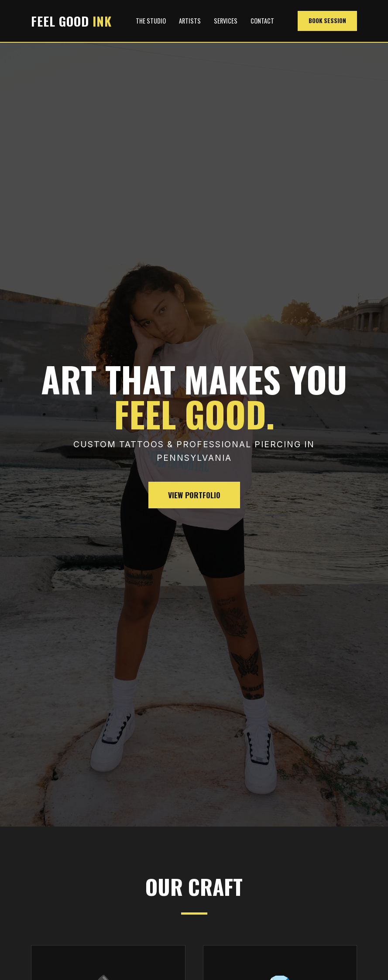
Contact (262, 21)
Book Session (327, 20)
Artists (190, 21)
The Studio (151, 21)
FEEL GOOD (71, 21)
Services (226, 21)
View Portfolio (194, 495)
